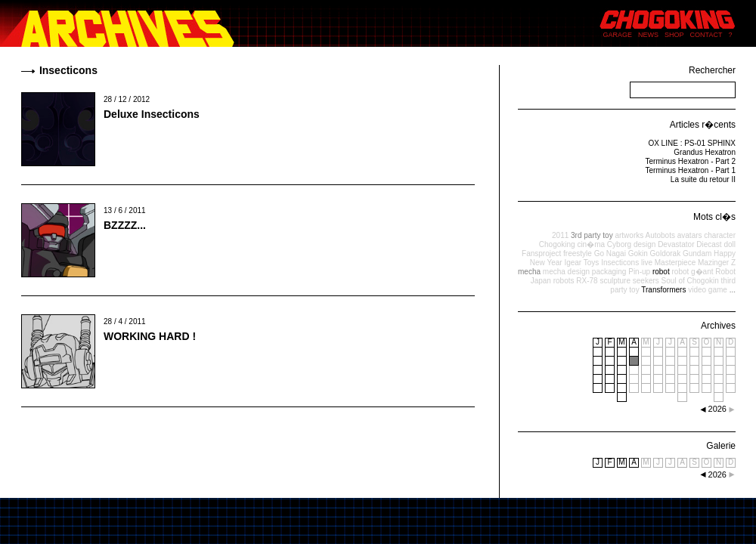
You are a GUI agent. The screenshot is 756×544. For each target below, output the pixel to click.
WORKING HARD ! (150, 336)
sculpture (615, 281)
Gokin (638, 253)
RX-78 (587, 281)
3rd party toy (592, 235)
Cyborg (619, 244)
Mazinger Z (717, 263)
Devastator (676, 244)
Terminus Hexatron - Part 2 (691, 161)
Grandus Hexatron (705, 152)
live (647, 263)
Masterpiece (675, 263)
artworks (629, 235)
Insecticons (620, 263)
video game (708, 290)
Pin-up (639, 272)
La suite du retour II (703, 179)
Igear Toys (581, 263)
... (733, 290)
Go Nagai (610, 253)
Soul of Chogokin (690, 281)
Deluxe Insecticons (152, 114)
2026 (717, 474)
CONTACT (706, 35)
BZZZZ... (125, 225)
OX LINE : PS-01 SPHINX (692, 143)
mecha (529, 272)
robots (564, 281)
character (720, 235)
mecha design (566, 272)
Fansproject (541, 253)
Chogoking (557, 244)
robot (661, 272)
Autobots (660, 235)
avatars (690, 235)
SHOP (674, 35)
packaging (609, 272)
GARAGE (618, 35)
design (644, 244)
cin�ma (591, 244)
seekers (646, 281)
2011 (560, 235)
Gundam (697, 253)
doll (730, 244)
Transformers (663, 290)
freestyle (578, 253)
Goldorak (666, 253)
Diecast (709, 244)
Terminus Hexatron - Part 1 (691, 170)
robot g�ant (692, 272)
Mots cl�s (714, 217)
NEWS (648, 35)
